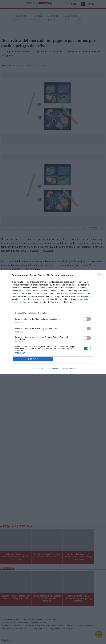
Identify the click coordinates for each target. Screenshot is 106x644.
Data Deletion (37, 369)
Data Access (53, 369)
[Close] (101, 275)
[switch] (87, 319)
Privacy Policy (69, 369)
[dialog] (53, 322)
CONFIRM (33, 359)
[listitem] (53, 313)
